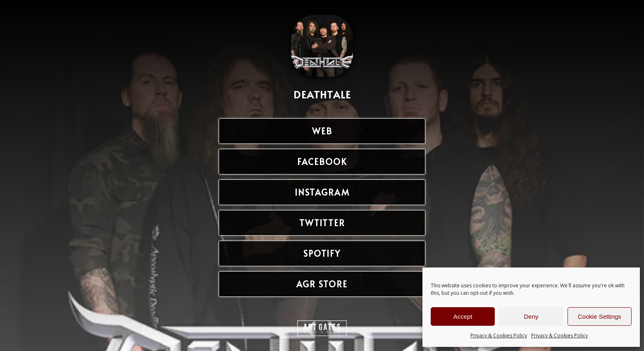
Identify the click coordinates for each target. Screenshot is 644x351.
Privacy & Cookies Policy (499, 335)
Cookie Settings (600, 316)
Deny (531, 316)
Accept (463, 316)
